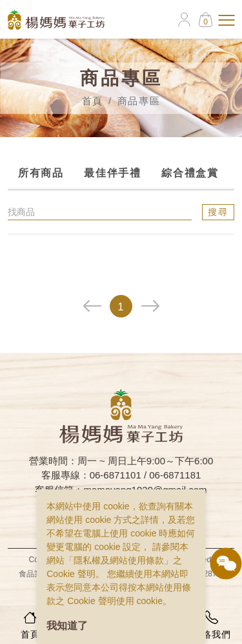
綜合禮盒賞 (190, 173)
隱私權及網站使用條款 (119, 560)
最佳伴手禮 (112, 173)
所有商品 (40, 173)
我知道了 (67, 626)
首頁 (93, 101)
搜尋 (219, 212)
